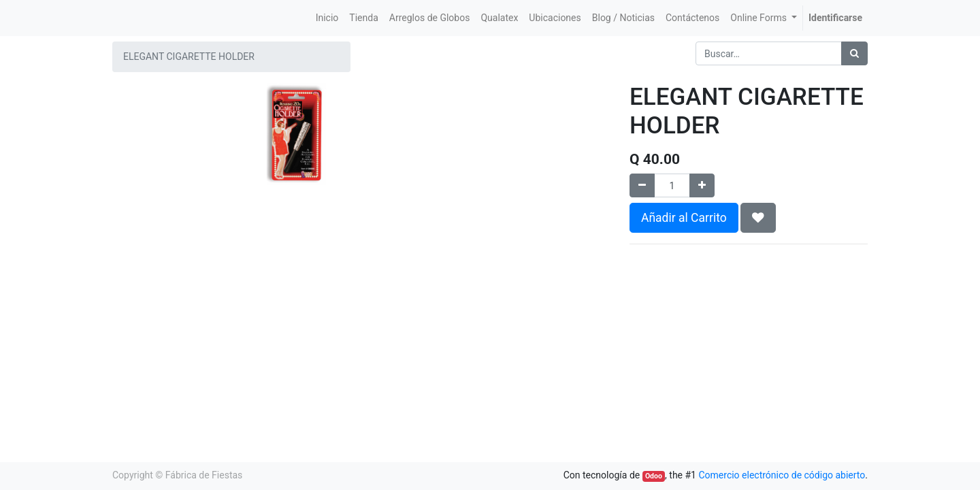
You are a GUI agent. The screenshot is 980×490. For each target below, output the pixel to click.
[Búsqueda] (854, 53)
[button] (758, 218)
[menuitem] (327, 18)
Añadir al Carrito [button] (684, 218)
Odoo (654, 476)
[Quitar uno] (642, 185)
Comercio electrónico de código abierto (782, 475)
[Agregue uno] (702, 185)
